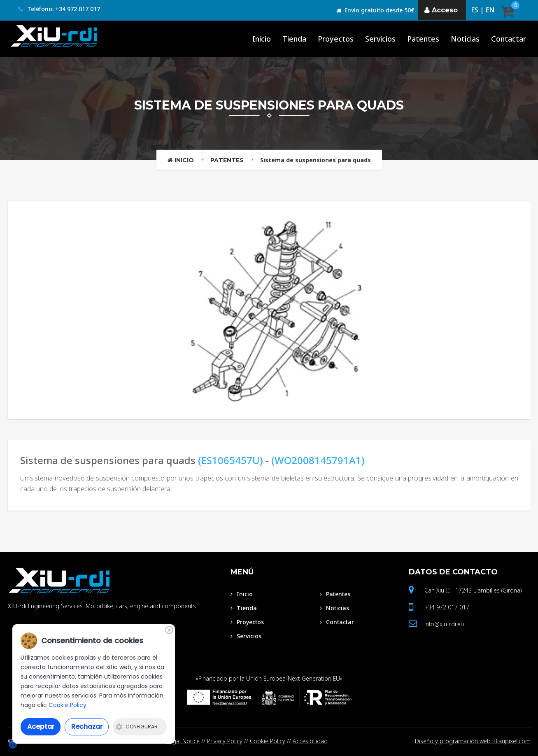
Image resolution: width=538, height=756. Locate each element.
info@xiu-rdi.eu (444, 624)
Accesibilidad (310, 741)
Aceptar (41, 727)
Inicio (181, 160)
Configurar (137, 727)
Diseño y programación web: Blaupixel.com (473, 741)
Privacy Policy (225, 741)
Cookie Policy (268, 741)
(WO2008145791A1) (318, 460)
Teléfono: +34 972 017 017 (59, 9)
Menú (242, 572)
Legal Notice (183, 741)
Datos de (453, 572)
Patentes (227, 160)
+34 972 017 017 (447, 607)
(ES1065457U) (231, 460)
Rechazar (87, 727)
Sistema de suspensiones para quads (316, 160)
